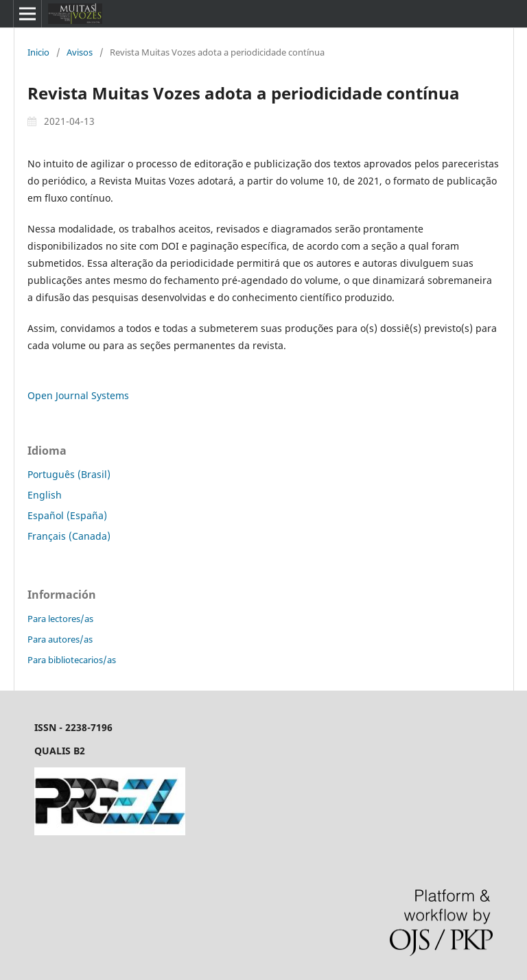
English (45, 495)
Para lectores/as (60, 619)
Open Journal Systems (78, 395)
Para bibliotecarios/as (72, 660)
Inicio (38, 52)
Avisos (80, 52)
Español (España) (67, 515)
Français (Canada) (69, 536)
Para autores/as (60, 639)
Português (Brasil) (69, 474)
